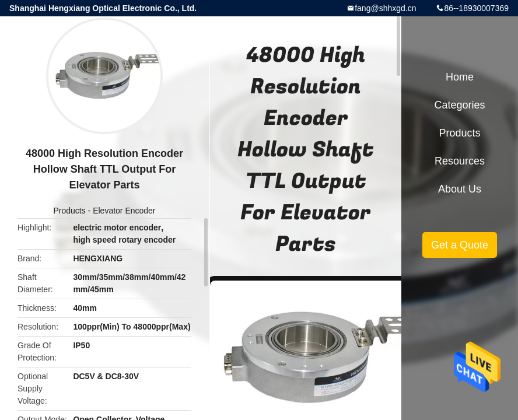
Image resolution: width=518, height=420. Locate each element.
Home (460, 77)
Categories (459, 105)
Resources (460, 161)
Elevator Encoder (124, 211)
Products (69, 211)
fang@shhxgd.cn (385, 8)
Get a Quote (460, 245)
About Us (460, 189)
